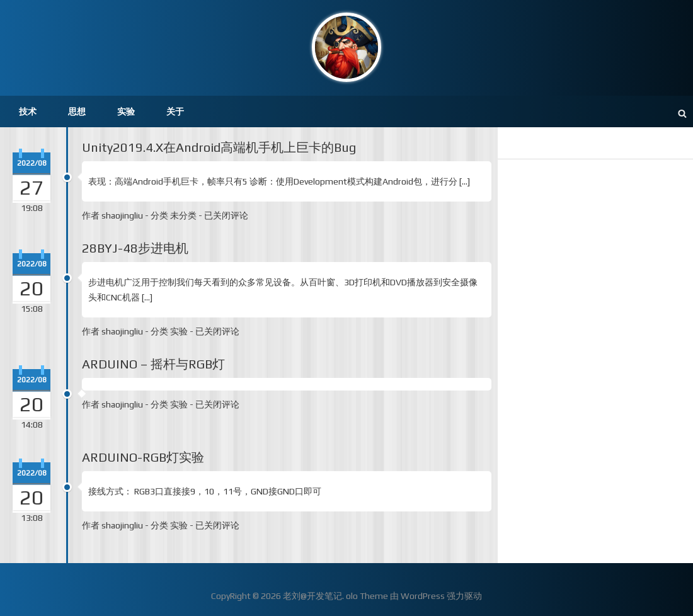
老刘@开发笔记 (312, 596)
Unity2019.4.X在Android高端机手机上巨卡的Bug (219, 147)
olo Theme (367, 596)
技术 (28, 111)
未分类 (183, 215)
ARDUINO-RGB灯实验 (143, 457)
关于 (175, 111)
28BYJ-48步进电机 (135, 248)
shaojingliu (122, 215)
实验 (126, 111)
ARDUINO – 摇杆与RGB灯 (153, 364)
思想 (77, 111)
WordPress (423, 596)
